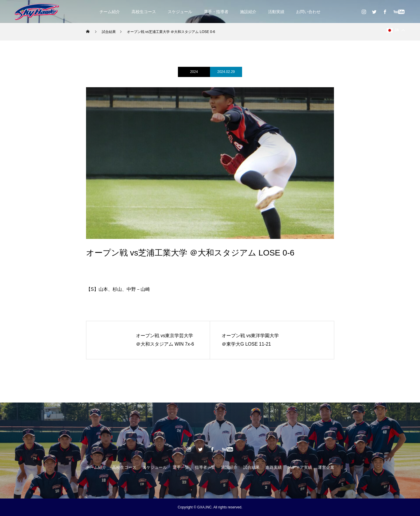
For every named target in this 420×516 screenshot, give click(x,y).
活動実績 (276, 12)
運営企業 (326, 467)
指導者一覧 (205, 467)
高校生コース (144, 12)
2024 (194, 72)
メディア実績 (300, 467)
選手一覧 (181, 467)
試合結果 (251, 467)
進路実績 (274, 467)
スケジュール (180, 12)
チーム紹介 (110, 12)
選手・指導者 (216, 12)
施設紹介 (248, 12)
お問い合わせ (308, 12)
